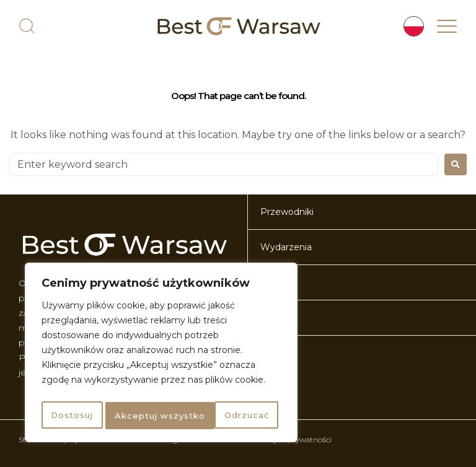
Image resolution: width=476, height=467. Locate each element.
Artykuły (278, 353)
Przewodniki (287, 212)
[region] (161, 355)
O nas (273, 282)
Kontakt (278, 318)
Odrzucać (136, 416)
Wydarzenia (286, 247)
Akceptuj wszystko (226, 416)
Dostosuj (71, 416)
